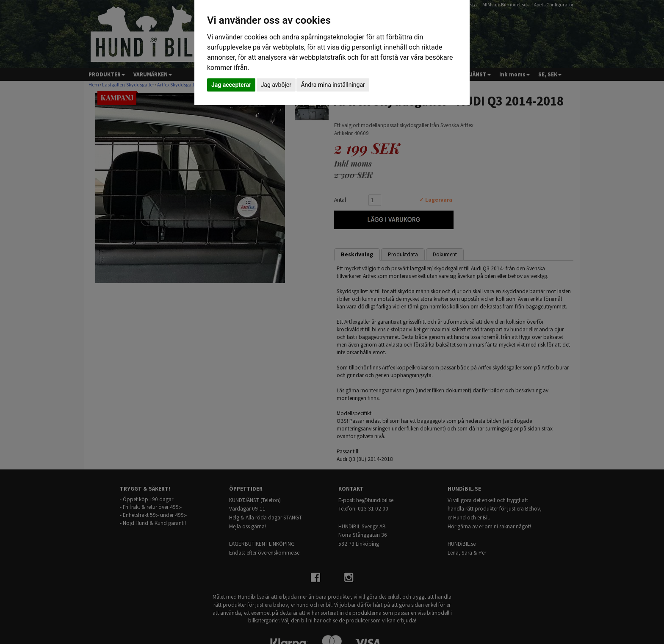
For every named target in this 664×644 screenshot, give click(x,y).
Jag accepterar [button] (231, 85)
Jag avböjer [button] (276, 85)
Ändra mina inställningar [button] (333, 85)
